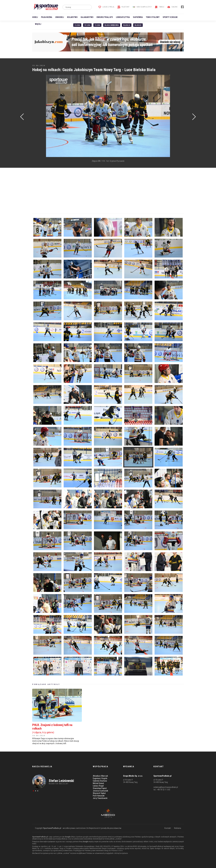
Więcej (38, 24)
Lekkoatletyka (123, 17)
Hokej (35, 17)
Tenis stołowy (153, 17)
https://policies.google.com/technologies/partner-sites (91, 837)
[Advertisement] (36, 116)
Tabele (160, 7)
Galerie (172, 7)
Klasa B (138, 25)
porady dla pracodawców (111, 828)
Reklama (178, 828)
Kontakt (168, 828)
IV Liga (87, 25)
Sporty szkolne (170, 17)
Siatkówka (138, 17)
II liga (77, 25)
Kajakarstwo (87, 17)
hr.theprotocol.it (93, 828)
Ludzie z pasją (106, 7)
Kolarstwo (72, 17)
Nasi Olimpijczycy (142, 7)
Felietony (123, 7)
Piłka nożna (47, 17)
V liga (97, 25)
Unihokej (60, 17)
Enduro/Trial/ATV (105, 17)
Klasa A (127, 25)
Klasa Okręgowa (112, 25)
